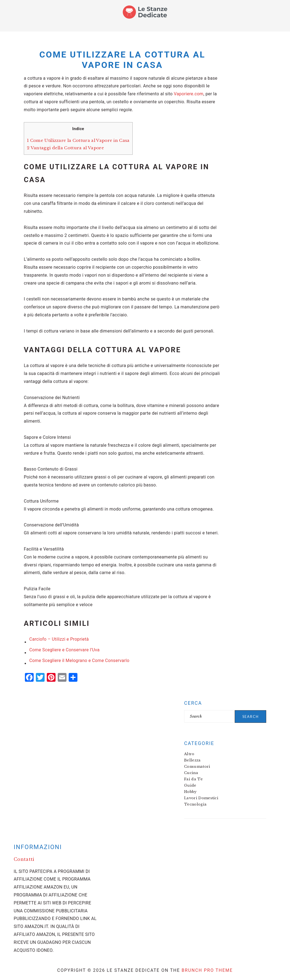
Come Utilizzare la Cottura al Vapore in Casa (78, 140)
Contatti (24, 859)
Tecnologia (195, 804)
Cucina (191, 773)
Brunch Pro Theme (207, 970)
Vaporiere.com (188, 94)
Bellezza (192, 760)
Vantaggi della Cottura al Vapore (65, 148)
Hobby (190, 792)
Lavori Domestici (201, 798)
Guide (190, 785)
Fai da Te (193, 779)
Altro (189, 754)
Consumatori (197, 766)
